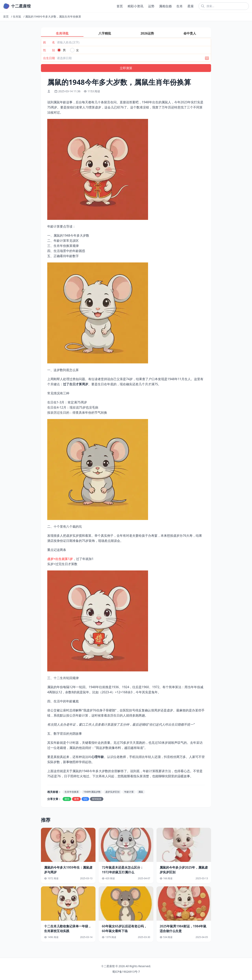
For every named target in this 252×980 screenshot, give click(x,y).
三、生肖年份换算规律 (63, 246)
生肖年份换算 (72, 792)
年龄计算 (129, 792)
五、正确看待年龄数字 (63, 256)
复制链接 (97, 799)
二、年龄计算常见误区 (63, 241)
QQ (85, 799)
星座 (191, 6)
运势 (151, 6)
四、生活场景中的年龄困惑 (66, 251)
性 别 (49, 50)
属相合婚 (165, 6)
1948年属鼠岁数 (92, 792)
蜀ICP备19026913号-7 (126, 972)
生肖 (180, 6)
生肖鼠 (17, 16)
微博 (76, 799)
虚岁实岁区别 (112, 792)
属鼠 (141, 792)
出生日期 (49, 58)
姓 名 (49, 42)
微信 (67, 799)
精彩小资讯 (135, 6)
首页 (120, 6)
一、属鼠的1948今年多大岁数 (68, 235)
